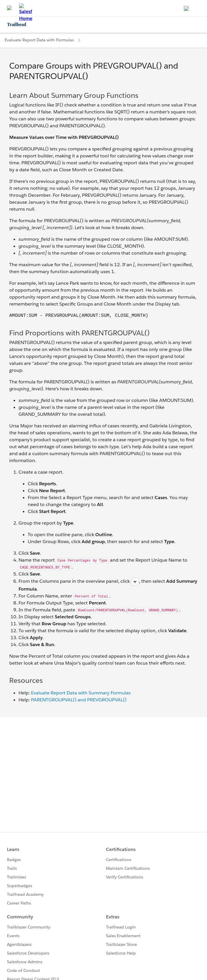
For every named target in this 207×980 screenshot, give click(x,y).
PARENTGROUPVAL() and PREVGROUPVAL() (79, 700)
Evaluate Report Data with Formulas (39, 40)
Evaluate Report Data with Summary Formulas (81, 693)
